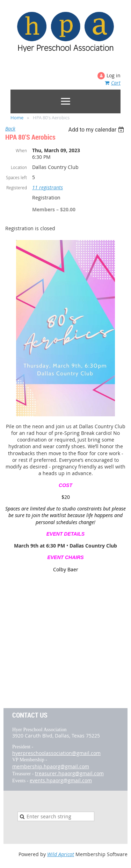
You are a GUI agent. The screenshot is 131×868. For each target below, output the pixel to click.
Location (19, 167)
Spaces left (16, 177)
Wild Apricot (61, 854)
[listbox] (97, 130)
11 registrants (48, 187)
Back (10, 129)
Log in (114, 75)
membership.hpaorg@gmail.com (51, 766)
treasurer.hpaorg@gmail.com (69, 773)
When (21, 150)
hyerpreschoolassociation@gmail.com (56, 753)
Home (17, 118)
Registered (17, 188)
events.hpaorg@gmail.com (61, 780)
